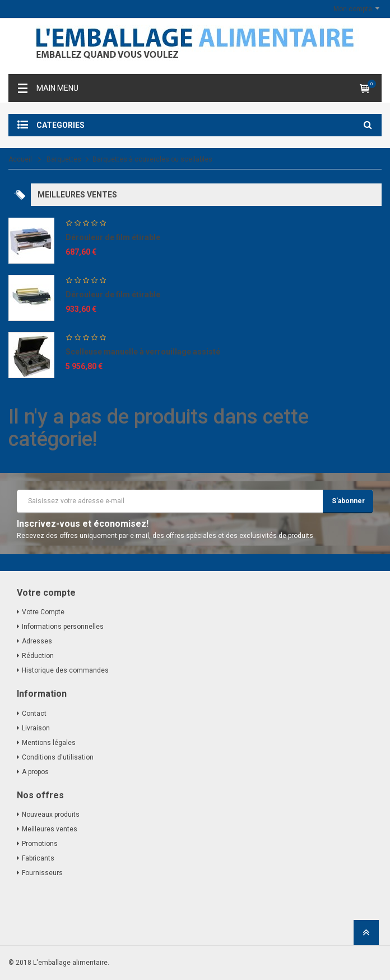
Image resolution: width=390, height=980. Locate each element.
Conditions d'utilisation (58, 757)
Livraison (36, 728)
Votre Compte (43, 612)
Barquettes (64, 159)
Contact (34, 714)
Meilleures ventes (50, 829)
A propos (35, 772)
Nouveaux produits (51, 815)
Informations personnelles (63, 627)
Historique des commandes (65, 670)
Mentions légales (49, 743)
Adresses (37, 641)
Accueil (20, 159)
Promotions (40, 844)
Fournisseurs (42, 873)
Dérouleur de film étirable (113, 237)
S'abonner (348, 501)
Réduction (38, 656)
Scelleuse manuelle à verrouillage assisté (143, 352)
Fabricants (38, 858)
